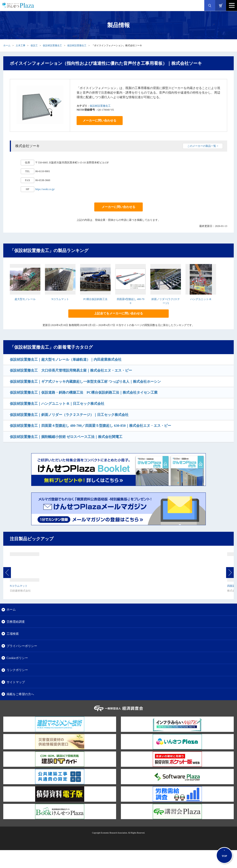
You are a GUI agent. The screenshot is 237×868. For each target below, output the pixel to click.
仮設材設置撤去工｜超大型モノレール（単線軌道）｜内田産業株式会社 (66, 359)
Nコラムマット (60, 299)
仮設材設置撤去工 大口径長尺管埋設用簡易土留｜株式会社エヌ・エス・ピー (71, 370)
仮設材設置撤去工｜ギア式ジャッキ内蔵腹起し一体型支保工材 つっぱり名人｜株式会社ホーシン (85, 382)
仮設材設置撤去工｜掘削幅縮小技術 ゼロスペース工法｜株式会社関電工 (66, 437)
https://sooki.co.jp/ (45, 189)
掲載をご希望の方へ (20, 694)
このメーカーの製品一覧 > (203, 146)
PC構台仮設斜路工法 (95, 299)
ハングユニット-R (201, 299)
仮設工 (34, 45)
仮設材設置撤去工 (52, 45)
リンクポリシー (17, 670)
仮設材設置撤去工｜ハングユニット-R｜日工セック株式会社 (57, 404)
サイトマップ (16, 682)
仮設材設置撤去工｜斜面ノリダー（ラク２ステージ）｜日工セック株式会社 (69, 415)
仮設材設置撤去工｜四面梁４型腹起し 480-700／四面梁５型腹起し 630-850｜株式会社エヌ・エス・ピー (90, 426)
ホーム (7, 45)
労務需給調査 (16, 622)
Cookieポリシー (17, 658)
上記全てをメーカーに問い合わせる (118, 313)
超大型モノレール (25, 299)
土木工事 (21, 45)
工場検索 (13, 634)
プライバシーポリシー (22, 646)
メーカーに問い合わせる (100, 121)
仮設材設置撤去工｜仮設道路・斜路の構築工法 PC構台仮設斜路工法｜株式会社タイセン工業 (84, 392)
